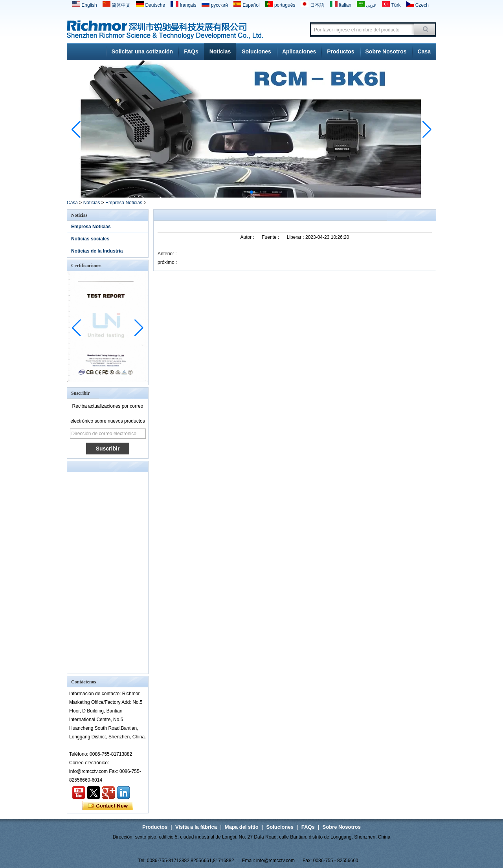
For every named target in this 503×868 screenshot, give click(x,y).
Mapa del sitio (242, 827)
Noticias (220, 51)
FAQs (191, 51)
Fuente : (271, 237)
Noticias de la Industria (97, 251)
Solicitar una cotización (142, 51)
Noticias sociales (90, 239)
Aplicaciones (299, 51)
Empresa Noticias (124, 203)
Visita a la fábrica (196, 827)
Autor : (248, 237)
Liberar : (296, 237)
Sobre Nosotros (386, 51)
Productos (341, 51)
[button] (233, 192)
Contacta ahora (108, 806)
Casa (424, 51)
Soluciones (256, 51)
